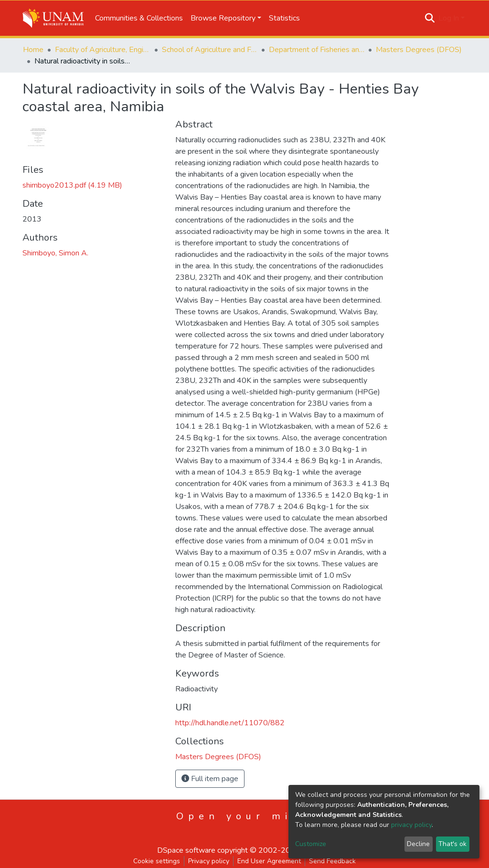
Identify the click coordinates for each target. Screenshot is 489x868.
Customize (311, 844)
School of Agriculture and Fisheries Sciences (210, 50)
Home (33, 50)
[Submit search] (430, 18)
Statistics (284, 18)
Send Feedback (332, 861)
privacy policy (411, 825)
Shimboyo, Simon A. (55, 253)
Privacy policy (209, 861)
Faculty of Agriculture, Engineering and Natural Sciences (103, 50)
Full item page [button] (210, 779)
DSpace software (186, 850)
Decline (418, 844)
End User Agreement (269, 861)
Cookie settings (157, 861)
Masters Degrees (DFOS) (419, 50)
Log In (449, 18)
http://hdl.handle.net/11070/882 (230, 723)
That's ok (452, 844)
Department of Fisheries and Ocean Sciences (317, 50)
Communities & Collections (139, 18)
